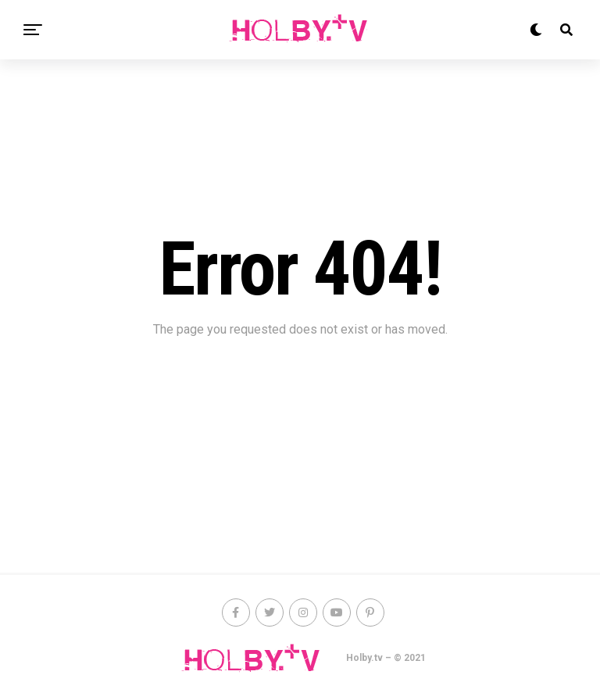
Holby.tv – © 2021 (386, 658)
